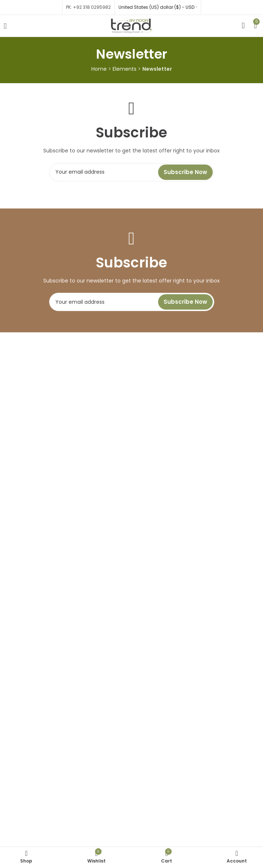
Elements (125, 69)
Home (99, 69)
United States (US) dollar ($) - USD (156, 7)
